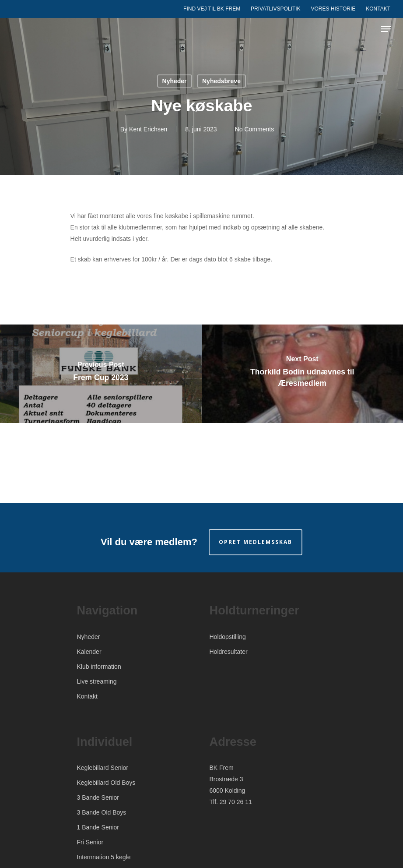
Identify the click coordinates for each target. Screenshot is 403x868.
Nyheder (175, 81)
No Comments (254, 129)
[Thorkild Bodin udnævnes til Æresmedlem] (303, 374)
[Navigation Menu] (386, 29)
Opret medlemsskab (256, 542)
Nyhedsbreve (221, 81)
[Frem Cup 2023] (101, 374)
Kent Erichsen (148, 129)
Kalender (89, 652)
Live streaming (97, 681)
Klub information (99, 667)
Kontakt (87, 696)
